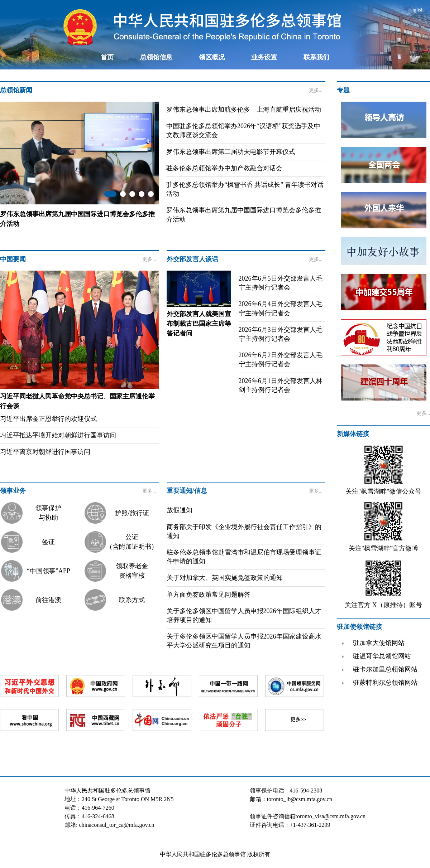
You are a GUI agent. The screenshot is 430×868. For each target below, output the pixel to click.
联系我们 (316, 57)
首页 (107, 57)
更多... (316, 90)
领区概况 (212, 57)
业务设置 (264, 57)
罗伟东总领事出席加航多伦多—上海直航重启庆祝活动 (244, 110)
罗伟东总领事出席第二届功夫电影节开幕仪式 (231, 152)
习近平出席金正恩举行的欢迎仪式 (48, 419)
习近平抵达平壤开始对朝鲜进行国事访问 (58, 435)
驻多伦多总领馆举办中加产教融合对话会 (224, 168)
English (416, 10)
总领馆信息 (156, 57)
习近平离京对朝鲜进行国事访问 (45, 452)
